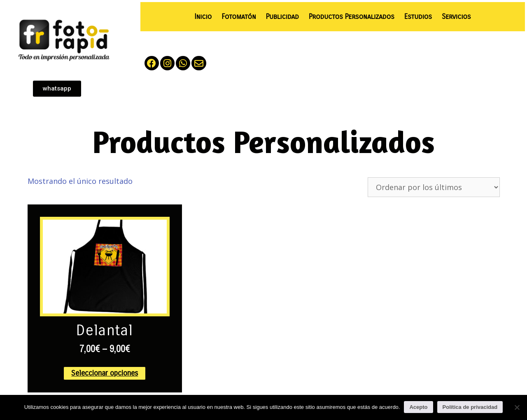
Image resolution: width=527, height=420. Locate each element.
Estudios (418, 17)
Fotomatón (239, 17)
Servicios (456, 17)
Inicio (203, 17)
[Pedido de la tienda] (434, 187)
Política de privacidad (470, 407)
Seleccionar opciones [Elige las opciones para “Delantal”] (105, 373)
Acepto (418, 407)
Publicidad (282, 17)
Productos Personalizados (352, 17)
